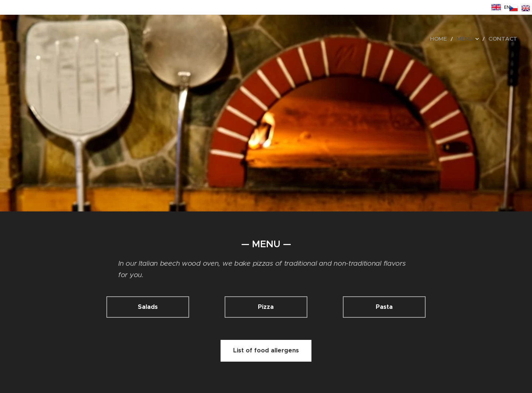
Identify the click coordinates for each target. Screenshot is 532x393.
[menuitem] (449, 39)
